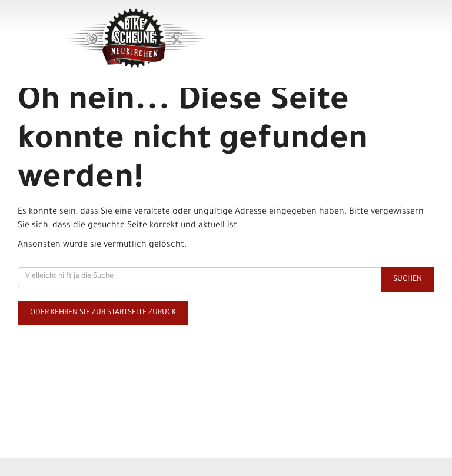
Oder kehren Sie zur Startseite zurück (103, 313)
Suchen (408, 279)
